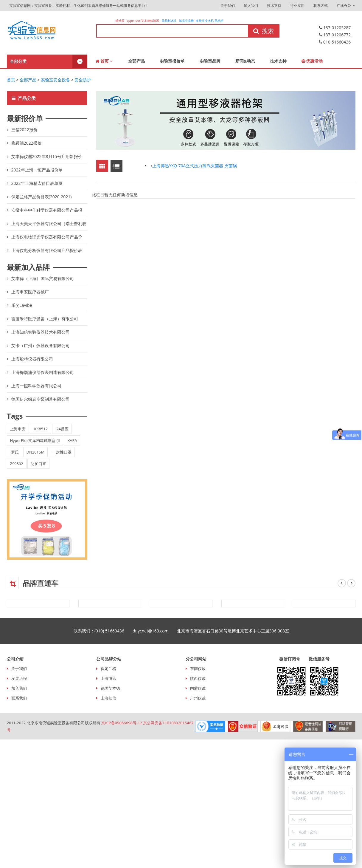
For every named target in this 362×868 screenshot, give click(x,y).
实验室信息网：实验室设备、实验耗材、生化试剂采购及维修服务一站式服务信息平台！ (79, 6)
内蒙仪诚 (198, 688)
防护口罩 (38, 464)
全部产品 (136, 61)
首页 (104, 61)
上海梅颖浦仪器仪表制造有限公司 (43, 372)
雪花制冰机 (169, 21)
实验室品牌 (210, 61)
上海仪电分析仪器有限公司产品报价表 (47, 250)
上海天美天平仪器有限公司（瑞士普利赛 (49, 223)
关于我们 (228, 6)
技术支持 (274, 6)
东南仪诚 (198, 669)
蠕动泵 (121, 21)
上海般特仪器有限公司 (32, 359)
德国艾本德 (110, 688)
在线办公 (346, 6)
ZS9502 (17, 464)
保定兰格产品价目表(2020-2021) (42, 197)
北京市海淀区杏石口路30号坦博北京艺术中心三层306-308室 (237, 631)
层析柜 (219, 21)
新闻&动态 (245, 61)
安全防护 (83, 80)
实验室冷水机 (205, 21)
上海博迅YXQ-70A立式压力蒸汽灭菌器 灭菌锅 (195, 166)
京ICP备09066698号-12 (122, 723)
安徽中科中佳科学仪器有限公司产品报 (47, 210)
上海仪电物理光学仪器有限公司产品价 (47, 237)
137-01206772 (335, 35)
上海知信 (108, 698)
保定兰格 (108, 669)
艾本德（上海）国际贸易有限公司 (43, 278)
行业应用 (297, 6)
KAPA (72, 440)
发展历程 (19, 678)
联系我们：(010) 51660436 (103, 631)
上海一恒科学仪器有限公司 (36, 386)
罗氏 (14, 452)
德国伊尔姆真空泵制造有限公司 (41, 399)
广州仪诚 (198, 698)
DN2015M (36, 452)
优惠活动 (312, 61)
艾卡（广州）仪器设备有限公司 (41, 345)
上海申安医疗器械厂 (30, 292)
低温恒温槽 (186, 21)
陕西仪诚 (198, 678)
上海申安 (18, 429)
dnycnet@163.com (155, 631)
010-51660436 (335, 42)
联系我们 (19, 698)
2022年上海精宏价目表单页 (37, 183)
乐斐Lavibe (22, 305)
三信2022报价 (24, 130)
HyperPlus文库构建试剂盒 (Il (35, 440)
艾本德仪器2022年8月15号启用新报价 (47, 156)
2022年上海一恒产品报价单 (37, 170)
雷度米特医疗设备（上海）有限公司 (45, 319)
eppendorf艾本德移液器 (143, 21)
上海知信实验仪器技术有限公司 (41, 332)
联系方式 (321, 6)
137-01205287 (335, 28)
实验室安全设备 (55, 80)
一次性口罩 (62, 452)
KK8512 (40, 429)
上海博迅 (108, 678)
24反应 (62, 429)
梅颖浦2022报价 (27, 143)
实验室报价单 (172, 61)
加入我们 (251, 6)
